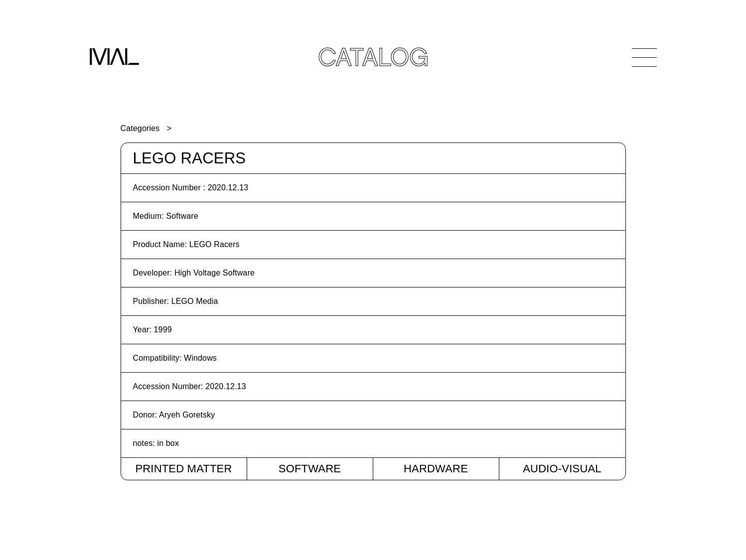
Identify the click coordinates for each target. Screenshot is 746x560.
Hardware (436, 469)
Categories (140, 128)
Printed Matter (183, 469)
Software (310, 469)
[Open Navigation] (644, 57)
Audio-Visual (562, 469)
